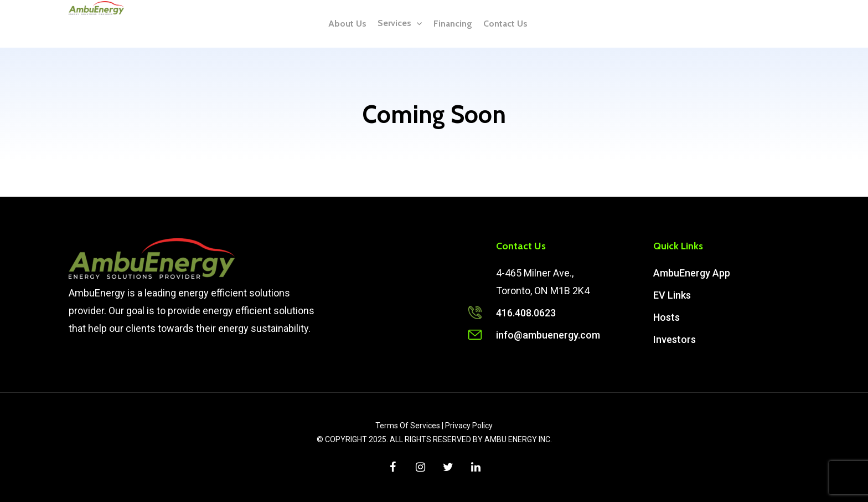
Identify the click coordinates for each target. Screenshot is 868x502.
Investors (675, 339)
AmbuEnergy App (692, 273)
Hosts (666, 317)
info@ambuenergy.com (548, 335)
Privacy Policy (469, 426)
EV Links (672, 295)
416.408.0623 (526, 313)
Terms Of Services (408, 426)
